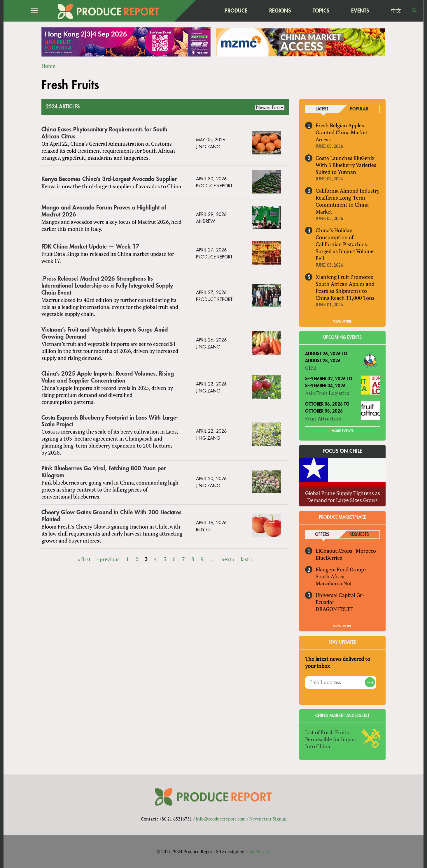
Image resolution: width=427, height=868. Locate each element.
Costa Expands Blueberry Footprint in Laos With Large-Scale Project (110, 421)
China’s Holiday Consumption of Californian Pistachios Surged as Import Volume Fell (345, 244)
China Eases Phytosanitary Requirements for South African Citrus (104, 133)
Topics (321, 11)
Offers (322, 535)
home (199, 11)
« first (84, 559)
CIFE (311, 368)
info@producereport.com (221, 819)
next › (228, 559)
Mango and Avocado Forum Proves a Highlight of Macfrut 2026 (104, 211)
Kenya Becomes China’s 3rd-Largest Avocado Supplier (109, 179)
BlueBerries (329, 558)
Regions (280, 11)
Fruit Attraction (323, 418)
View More (342, 626)
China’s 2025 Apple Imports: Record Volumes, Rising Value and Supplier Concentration (108, 377)
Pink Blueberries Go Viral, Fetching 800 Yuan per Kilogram (104, 472)
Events (360, 11)
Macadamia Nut (334, 583)
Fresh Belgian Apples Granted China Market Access (342, 132)
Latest (322, 109)
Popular (359, 109)
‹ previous (108, 559)
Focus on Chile (342, 451)
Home (48, 66)
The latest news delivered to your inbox (338, 662)
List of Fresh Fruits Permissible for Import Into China (331, 739)
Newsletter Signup (268, 819)
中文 (396, 11)
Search (414, 11)
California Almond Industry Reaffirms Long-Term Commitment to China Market (348, 201)
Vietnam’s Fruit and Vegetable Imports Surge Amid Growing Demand (105, 333)
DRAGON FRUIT (334, 609)
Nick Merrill (257, 851)
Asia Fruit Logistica (327, 393)
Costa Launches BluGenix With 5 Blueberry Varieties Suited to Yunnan (346, 165)
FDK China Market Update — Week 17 (90, 247)
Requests (359, 535)
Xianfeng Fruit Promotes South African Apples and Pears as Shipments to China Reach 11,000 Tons (345, 287)
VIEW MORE (342, 321)
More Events (343, 431)
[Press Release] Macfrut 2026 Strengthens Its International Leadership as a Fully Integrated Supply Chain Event (107, 286)
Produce (236, 11)
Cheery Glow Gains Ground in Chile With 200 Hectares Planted (111, 516)
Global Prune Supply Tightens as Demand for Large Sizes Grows (343, 496)
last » (247, 559)
